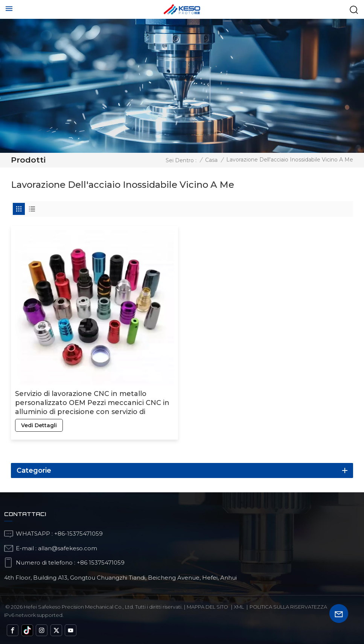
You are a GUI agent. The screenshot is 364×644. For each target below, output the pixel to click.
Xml (239, 607)
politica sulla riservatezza (288, 607)
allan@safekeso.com (68, 548)
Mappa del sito (207, 607)
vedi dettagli (39, 425)
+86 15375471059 (101, 563)
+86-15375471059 (78, 534)
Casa (211, 160)
